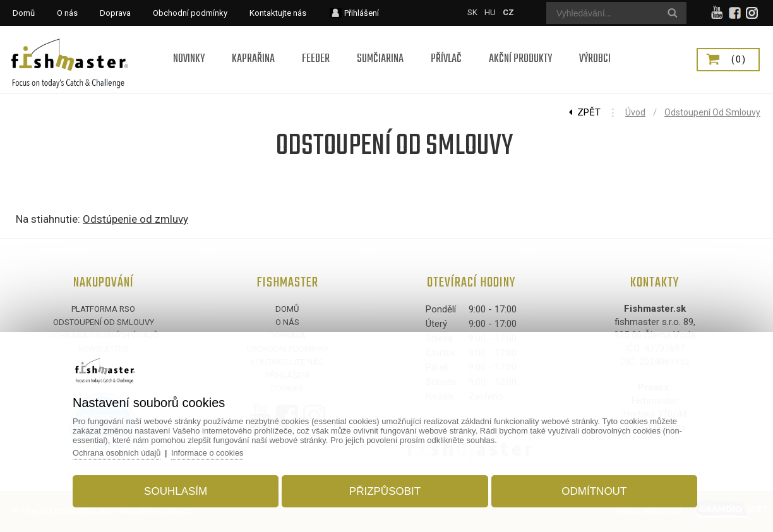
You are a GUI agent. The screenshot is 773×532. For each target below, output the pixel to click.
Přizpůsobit (385, 490)
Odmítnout (591, 490)
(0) (739, 59)
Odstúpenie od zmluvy (135, 219)
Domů (287, 309)
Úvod (635, 112)
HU (490, 12)
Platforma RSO (103, 309)
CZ (508, 12)
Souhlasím (179, 490)
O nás (287, 322)
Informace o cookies (214, 452)
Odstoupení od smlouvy (712, 112)
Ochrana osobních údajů (122, 452)
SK (472, 12)
